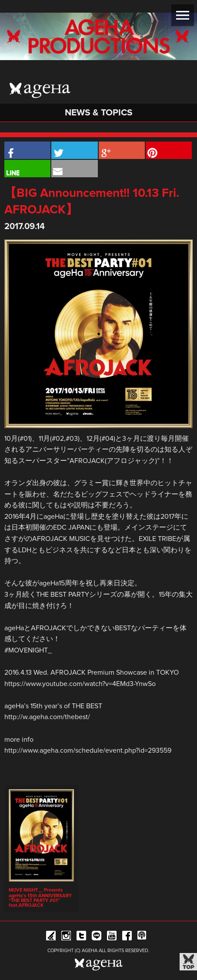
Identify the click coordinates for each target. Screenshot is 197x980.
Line (97, 937)
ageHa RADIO (142, 937)
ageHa (40, 91)
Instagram (66, 937)
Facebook (127, 937)
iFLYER (51, 937)
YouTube (112, 937)
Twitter (81, 937)
